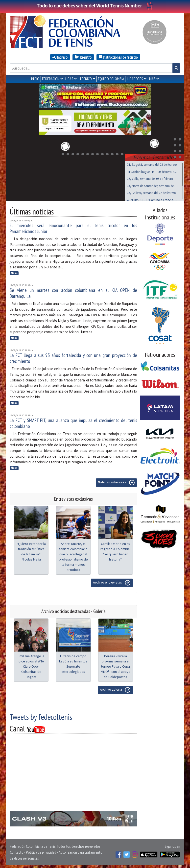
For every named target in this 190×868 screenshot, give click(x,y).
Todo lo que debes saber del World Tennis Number (95, 6)
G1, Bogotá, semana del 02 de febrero (152, 164)
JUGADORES (135, 79)
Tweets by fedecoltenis (41, 716)
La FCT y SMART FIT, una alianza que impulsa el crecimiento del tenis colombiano (73, 422)
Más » (14, 272)
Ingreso (60, 57)
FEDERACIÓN (51, 79)
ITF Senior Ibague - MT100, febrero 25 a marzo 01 (152, 171)
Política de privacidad (41, 851)
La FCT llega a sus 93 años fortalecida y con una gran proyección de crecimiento (73, 357)
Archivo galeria (115, 689)
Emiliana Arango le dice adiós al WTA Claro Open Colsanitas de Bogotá (31, 665)
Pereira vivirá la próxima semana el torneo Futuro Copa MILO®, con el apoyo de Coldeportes (116, 665)
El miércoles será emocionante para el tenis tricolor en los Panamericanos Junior (73, 227)
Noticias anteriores (116, 482)
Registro (83, 57)
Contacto (17, 851)
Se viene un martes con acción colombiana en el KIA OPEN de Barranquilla (73, 292)
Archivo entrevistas (112, 582)
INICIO (35, 79)
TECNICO (86, 79)
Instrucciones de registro (118, 57)
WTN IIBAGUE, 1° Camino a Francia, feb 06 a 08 (152, 199)
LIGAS (69, 79)
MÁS (152, 79)
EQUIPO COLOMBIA (111, 79)
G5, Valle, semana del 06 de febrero (150, 178)
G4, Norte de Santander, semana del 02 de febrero (152, 185)
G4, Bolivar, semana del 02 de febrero (151, 192)
